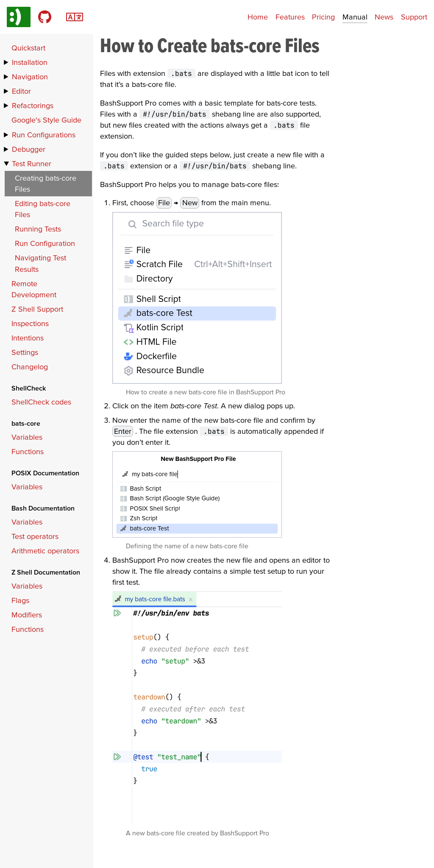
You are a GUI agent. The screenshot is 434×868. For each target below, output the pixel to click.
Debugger (29, 149)
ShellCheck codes (41, 402)
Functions (28, 451)
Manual (355, 17)
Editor (21, 91)
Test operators (35, 536)
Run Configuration (45, 243)
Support (414, 17)
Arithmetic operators (45, 551)
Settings (25, 352)
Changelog (30, 367)
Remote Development (34, 289)
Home (258, 17)
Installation (30, 62)
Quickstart (28, 48)
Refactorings (33, 105)
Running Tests (38, 229)
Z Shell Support (37, 309)
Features (290, 17)
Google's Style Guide (46, 120)
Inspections (30, 323)
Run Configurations (44, 135)
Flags (20, 600)
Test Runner (32, 163)
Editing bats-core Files (43, 209)
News (384, 17)
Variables (27, 437)
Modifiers (27, 615)
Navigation (30, 77)
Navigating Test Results (40, 263)
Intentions (28, 338)
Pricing (323, 17)
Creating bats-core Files (46, 183)
